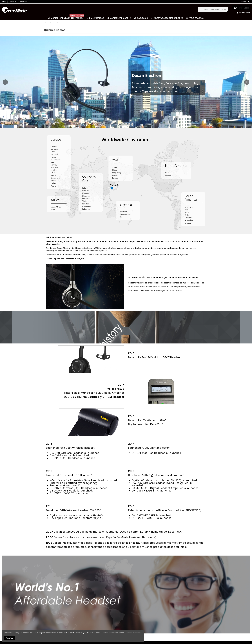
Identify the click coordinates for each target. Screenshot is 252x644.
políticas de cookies (133, 633)
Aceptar (10, 638)
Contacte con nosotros (18, 2)
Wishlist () (244, 2)
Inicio (4, 2)
